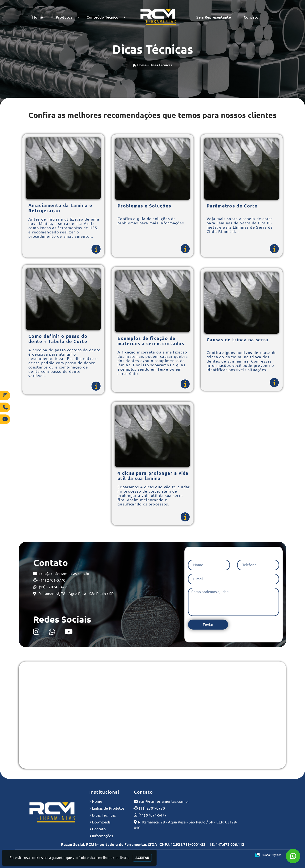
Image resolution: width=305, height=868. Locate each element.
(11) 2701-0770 (52, 580)
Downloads (101, 822)
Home (38, 17)
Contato (251, 17)
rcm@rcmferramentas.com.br (64, 574)
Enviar (208, 625)
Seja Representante (214, 17)
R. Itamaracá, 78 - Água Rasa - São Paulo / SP (76, 594)
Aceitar (142, 858)
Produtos (64, 17)
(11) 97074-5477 (53, 587)
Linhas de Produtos (108, 808)
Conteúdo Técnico (102, 17)
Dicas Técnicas (104, 815)
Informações (102, 836)
